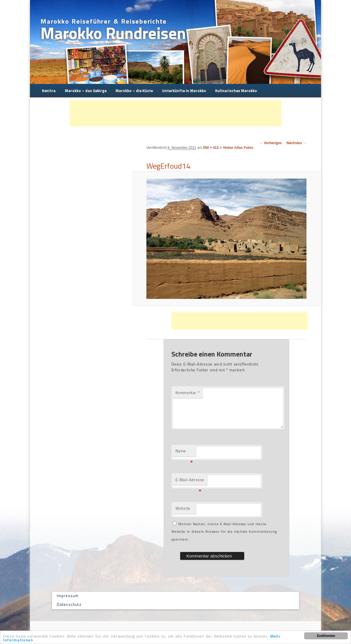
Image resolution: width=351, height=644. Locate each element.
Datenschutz (69, 604)
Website (183, 508)
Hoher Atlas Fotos (238, 148)
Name (184, 452)
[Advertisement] (175, 113)
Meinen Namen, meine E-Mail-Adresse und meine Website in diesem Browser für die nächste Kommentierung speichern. (224, 532)
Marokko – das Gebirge (86, 91)
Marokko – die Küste (134, 91)
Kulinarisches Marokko (236, 91)
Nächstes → (296, 143)
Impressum (68, 596)
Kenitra (49, 91)
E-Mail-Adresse (190, 481)
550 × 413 (211, 148)
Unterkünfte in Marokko (184, 91)
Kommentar (188, 393)
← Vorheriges (271, 143)
